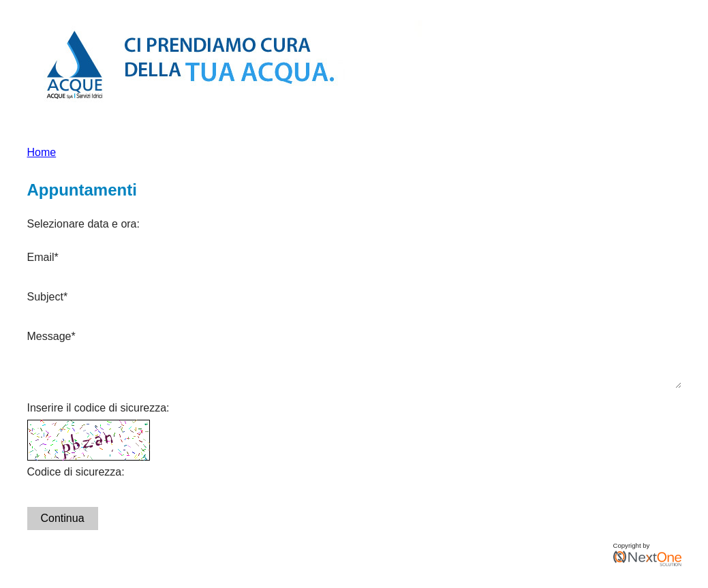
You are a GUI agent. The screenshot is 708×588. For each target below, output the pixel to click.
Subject (48, 297)
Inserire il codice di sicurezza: (98, 416)
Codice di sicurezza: (76, 480)
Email (43, 257)
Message (51, 336)
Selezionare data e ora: (83, 224)
